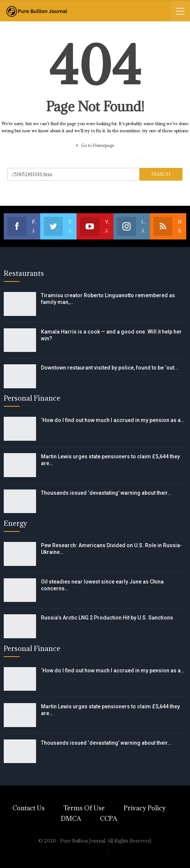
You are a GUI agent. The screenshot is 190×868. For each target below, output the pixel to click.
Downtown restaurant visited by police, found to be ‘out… (109, 368)
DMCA (71, 819)
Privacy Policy (145, 808)
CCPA (109, 819)
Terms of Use (84, 808)
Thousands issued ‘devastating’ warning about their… (106, 493)
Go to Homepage (95, 145)
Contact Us (29, 808)
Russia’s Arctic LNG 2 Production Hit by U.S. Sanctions (107, 618)
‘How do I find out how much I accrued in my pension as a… (113, 420)
